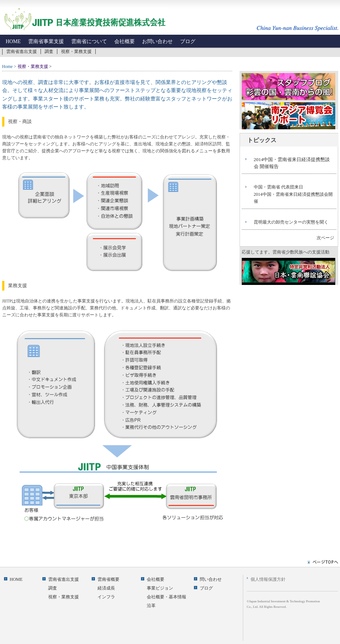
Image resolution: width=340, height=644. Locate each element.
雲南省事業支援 (46, 41)
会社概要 (125, 41)
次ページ (325, 238)
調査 (49, 52)
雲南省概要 (108, 579)
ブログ (188, 41)
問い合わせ (211, 579)
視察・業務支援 (76, 52)
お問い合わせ (157, 41)
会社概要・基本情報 (167, 597)
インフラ (106, 597)
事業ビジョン (160, 588)
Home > (9, 66)
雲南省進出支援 (22, 52)
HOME (13, 41)
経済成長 (106, 588)
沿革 (151, 606)
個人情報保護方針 (268, 579)
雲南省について (89, 41)
